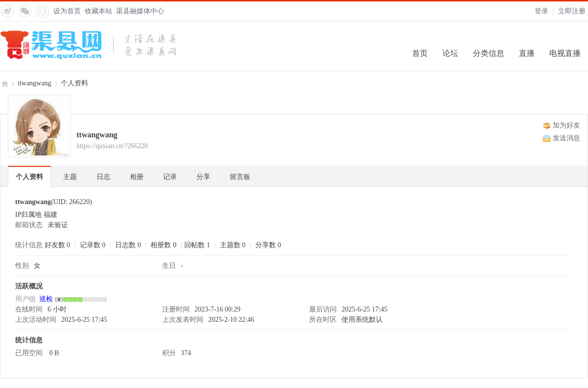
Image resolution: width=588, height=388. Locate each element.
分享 (203, 177)
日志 (103, 177)
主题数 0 (233, 245)
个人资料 (29, 177)
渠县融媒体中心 (140, 11)
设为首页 (67, 11)
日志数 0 (128, 245)
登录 (541, 11)
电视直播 (565, 53)
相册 (137, 177)
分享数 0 (268, 245)
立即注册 (572, 11)
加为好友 (566, 125)
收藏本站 (98, 11)
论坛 (450, 53)
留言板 (240, 177)
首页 (420, 53)
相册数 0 (163, 245)
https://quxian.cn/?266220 (112, 146)
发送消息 (566, 138)
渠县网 (4, 83)
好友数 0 (58, 245)
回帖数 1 (197, 245)
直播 (527, 53)
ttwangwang (34, 83)
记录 (170, 177)
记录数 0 (93, 245)
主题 (70, 177)
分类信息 (489, 53)
